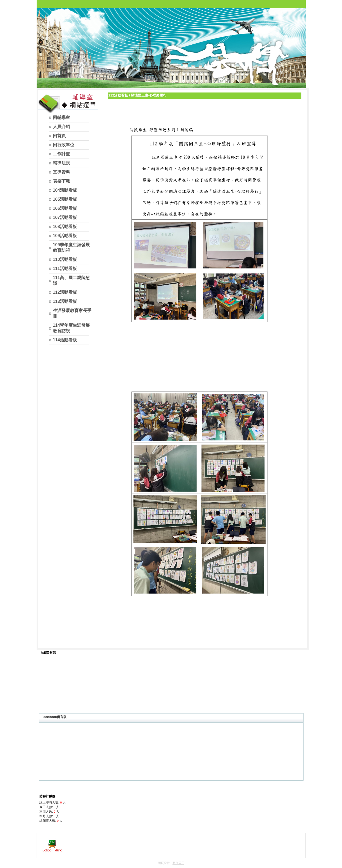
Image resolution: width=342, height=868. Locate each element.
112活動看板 (118, 95)
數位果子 (178, 863)
